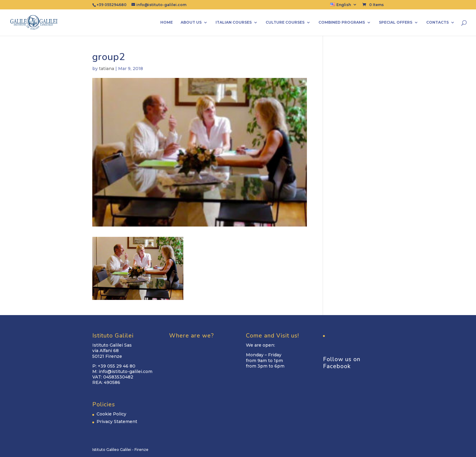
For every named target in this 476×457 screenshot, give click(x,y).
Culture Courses (285, 22)
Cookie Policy (111, 414)
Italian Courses (234, 22)
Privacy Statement (117, 422)
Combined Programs (342, 22)
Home (167, 22)
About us (191, 22)
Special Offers (396, 22)
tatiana (107, 69)
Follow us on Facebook (342, 363)
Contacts (437, 22)
